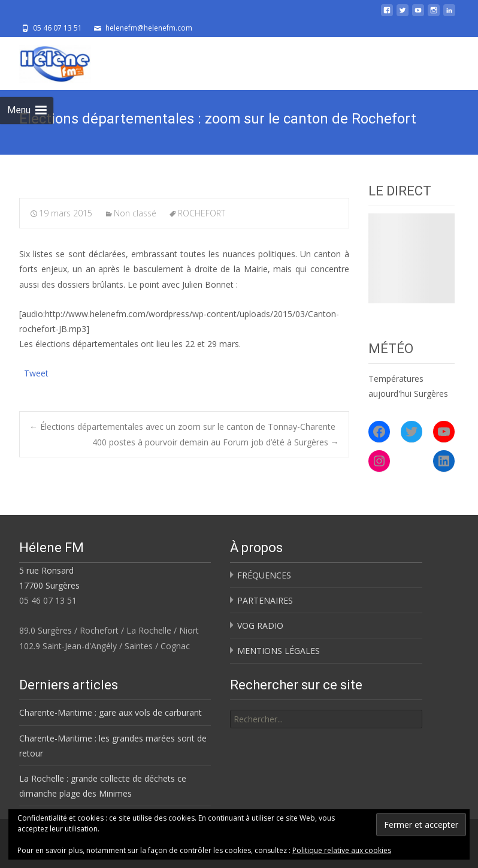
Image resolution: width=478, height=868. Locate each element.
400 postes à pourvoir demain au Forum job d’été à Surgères (216, 442)
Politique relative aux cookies (342, 850)
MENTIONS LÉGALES (279, 651)
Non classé (135, 213)
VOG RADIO (260, 626)
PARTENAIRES (265, 600)
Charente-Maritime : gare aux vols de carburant (111, 712)
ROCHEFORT (202, 213)
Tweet (36, 372)
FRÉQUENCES (264, 575)
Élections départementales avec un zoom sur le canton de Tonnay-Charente (182, 427)
